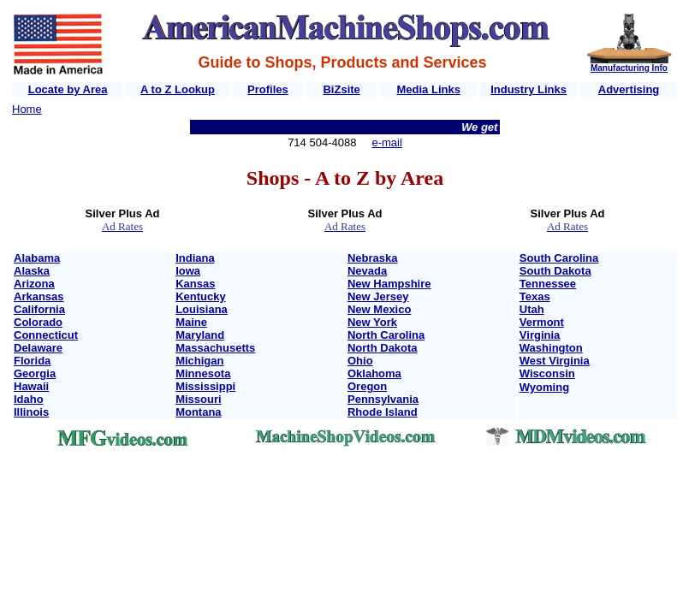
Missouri (198, 399)
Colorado (38, 322)
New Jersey (378, 296)
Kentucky (201, 296)
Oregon (367, 386)
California (39, 309)
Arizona (34, 284)
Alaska (32, 271)
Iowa (188, 271)
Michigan (199, 361)
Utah (532, 309)
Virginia (540, 335)
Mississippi (205, 386)
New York (372, 322)
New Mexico (379, 309)
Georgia (35, 373)
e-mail (386, 142)
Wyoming (544, 387)
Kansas (195, 284)
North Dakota (383, 348)
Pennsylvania (383, 399)
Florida (32, 361)
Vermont (542, 322)
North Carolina (386, 335)
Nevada (367, 271)
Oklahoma (374, 373)
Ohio (360, 361)
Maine (191, 322)
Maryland (200, 335)
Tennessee (548, 284)
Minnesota (203, 373)
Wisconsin (547, 373)
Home (27, 109)
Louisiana (202, 309)
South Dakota (555, 271)
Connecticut (46, 335)
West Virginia (555, 361)
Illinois (31, 412)
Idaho (29, 399)
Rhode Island (383, 412)
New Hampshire (389, 284)
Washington (551, 348)
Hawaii (31, 386)
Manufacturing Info (629, 68)
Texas (535, 296)
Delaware (38, 348)
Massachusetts (215, 348)
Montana (198, 412)
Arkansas (39, 296)
